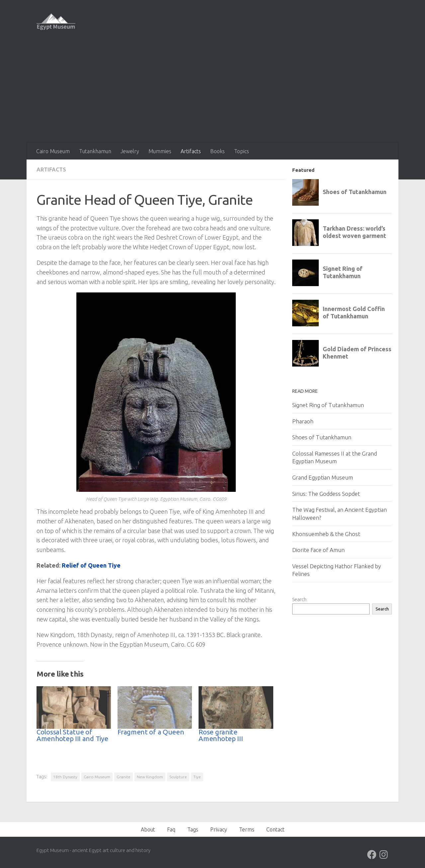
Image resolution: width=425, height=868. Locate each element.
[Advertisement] (212, 93)
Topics (242, 151)
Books (217, 151)
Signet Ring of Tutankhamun (328, 405)
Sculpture (178, 777)
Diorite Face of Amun (318, 550)
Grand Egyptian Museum (323, 477)
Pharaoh (303, 421)
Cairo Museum (53, 151)
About (148, 829)
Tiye (197, 777)
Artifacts (191, 151)
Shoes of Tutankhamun (322, 437)
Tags (193, 829)
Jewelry (130, 151)
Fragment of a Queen (151, 732)
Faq (171, 829)
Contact (275, 829)
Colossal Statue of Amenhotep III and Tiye (72, 735)
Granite (124, 777)
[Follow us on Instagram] (384, 855)
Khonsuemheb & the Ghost (326, 534)
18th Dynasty (65, 777)
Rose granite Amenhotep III (221, 735)
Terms (247, 829)
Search (299, 599)
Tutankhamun (95, 151)
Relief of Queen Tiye (91, 565)
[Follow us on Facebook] (372, 855)
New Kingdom (150, 777)
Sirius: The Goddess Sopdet (326, 494)
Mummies (160, 151)
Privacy (219, 829)
